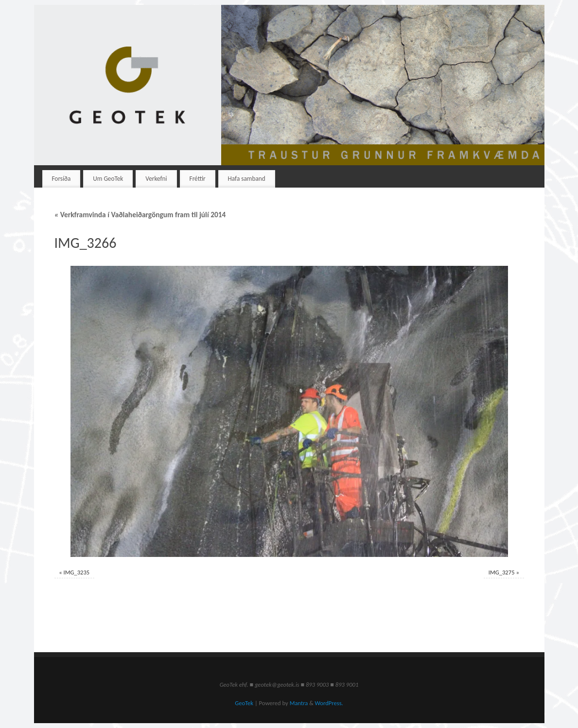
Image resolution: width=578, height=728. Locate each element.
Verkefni (156, 179)
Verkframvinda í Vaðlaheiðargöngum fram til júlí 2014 (140, 215)
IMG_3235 (76, 572)
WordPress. (329, 703)
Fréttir (198, 179)
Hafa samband (247, 179)
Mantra (299, 703)
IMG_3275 (502, 572)
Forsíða (61, 179)
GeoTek (244, 703)
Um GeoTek (108, 179)
